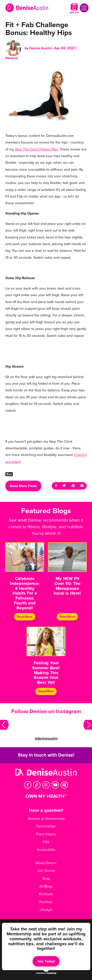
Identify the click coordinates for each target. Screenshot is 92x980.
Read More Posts (23, 486)
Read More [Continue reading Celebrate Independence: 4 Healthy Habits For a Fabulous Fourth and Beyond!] (25, 617)
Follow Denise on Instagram (46, 711)
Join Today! (46, 961)
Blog (9, 474)
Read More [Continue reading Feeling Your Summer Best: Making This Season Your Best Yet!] (46, 691)
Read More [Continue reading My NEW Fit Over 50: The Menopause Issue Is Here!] (67, 617)
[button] (4, 725)
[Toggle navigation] (84, 8)
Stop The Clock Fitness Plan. (37, 149)
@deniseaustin (46, 738)
